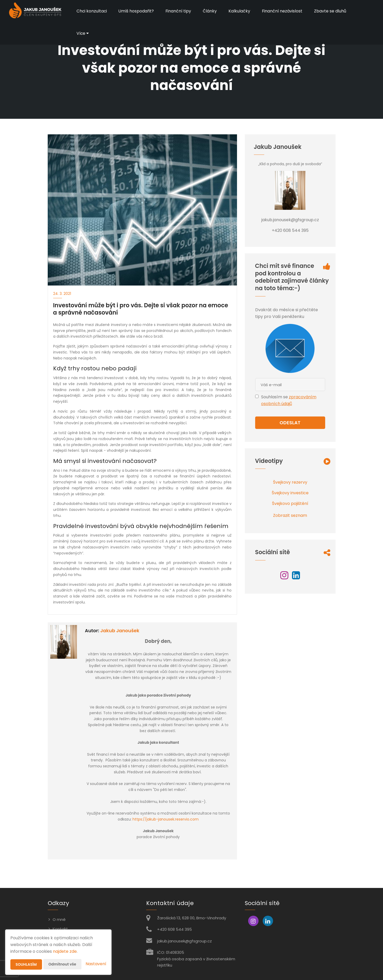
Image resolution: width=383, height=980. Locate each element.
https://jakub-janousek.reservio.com (166, 819)
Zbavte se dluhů (332, 11)
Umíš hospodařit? (137, 11)
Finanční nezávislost (284, 11)
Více (83, 33)
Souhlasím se (275, 397)
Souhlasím (26, 964)
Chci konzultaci (92, 11)
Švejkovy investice (290, 493)
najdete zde (65, 951)
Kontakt (60, 929)
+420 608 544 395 (175, 929)
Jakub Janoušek (120, 631)
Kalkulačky (241, 11)
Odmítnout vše (62, 964)
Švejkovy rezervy (290, 482)
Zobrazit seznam (290, 515)
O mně (59, 919)
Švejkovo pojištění (290, 503)
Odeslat (290, 423)
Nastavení (96, 964)
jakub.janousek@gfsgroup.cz (184, 941)
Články (212, 11)
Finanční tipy (180, 11)
